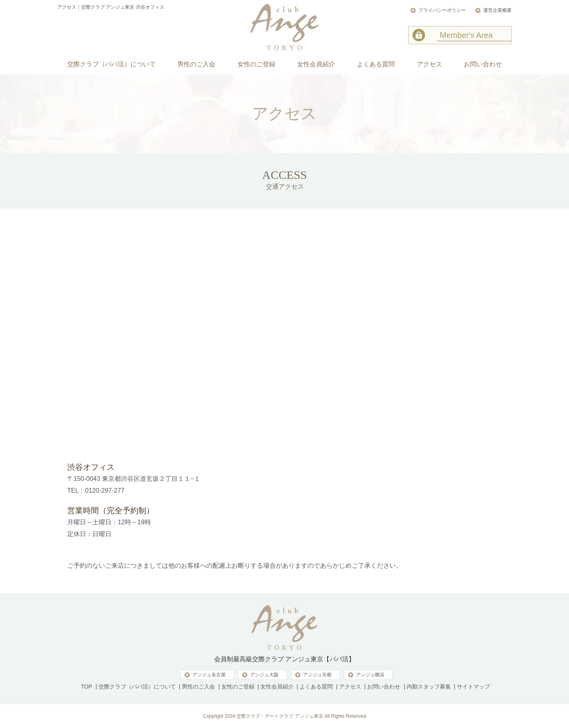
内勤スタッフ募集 (429, 687)
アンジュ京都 (317, 675)
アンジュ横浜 (370, 675)
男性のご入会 (198, 687)
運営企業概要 (497, 10)
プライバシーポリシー (442, 10)
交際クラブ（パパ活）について (137, 687)
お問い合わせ (384, 687)
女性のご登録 (238, 687)
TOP (87, 687)
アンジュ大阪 (264, 675)
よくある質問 (316, 687)
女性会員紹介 (277, 687)
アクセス (350, 687)
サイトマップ (473, 687)
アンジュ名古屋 (209, 675)
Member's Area (466, 35)
